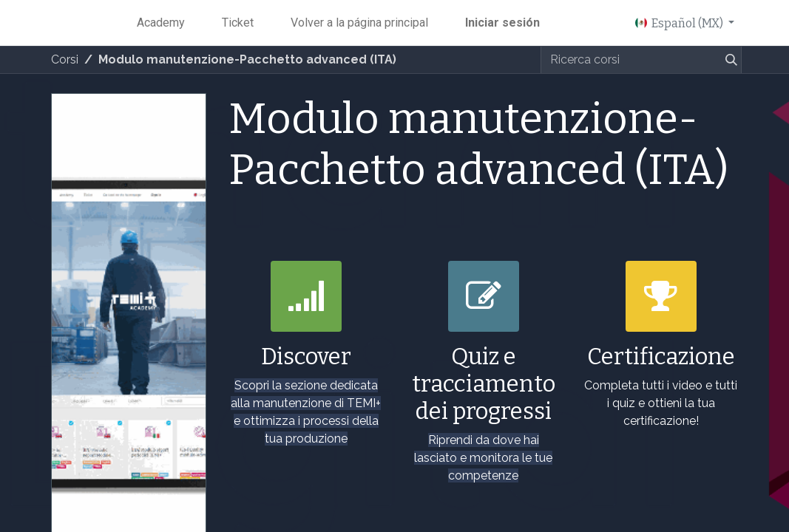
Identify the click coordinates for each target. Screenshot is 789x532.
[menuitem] (161, 23)
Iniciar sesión (502, 23)
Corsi (65, 59)
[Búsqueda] (728, 60)
